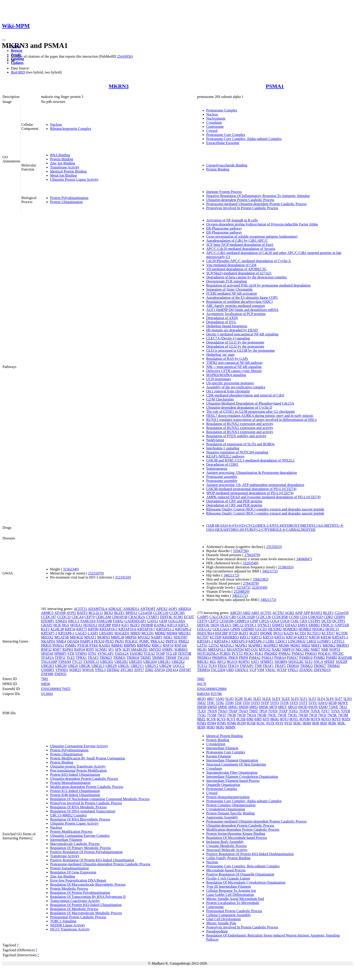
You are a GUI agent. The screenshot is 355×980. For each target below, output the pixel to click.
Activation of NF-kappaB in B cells (232, 220)
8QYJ (284, 719)
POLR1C (132, 641)
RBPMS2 (144, 645)
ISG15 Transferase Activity (70, 929)
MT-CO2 (251, 649)
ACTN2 (278, 613)
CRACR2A (137, 617)
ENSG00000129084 (212, 689)
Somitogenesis (217, 469)
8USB (251, 723)
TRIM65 (158, 658)
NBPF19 (288, 649)
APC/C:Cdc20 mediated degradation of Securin (241, 249)
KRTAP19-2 (108, 629)
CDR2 (328, 617)
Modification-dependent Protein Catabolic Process (87, 787)
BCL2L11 (96, 613)
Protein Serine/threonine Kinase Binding (236, 834)
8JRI (250, 719)
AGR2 (289, 613)
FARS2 (118, 621)
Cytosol (212, 131)
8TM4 (212, 723)
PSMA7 (293, 658)
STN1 (92, 654)
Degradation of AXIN (222, 318)
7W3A (251, 715)
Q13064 (47, 694)
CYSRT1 (152, 617)
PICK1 (249, 654)
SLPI (126, 649)
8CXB (241, 719)
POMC (144, 641)
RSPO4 (79, 649)
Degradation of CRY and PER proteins (234, 501)
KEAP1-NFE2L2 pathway (225, 456)
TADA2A (122, 654)
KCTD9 (216, 637)
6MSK (264, 707)
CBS (233, 617)
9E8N (201, 727)
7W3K (332, 715)
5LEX (266, 699)
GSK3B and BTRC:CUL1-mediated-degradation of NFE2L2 (250, 460)
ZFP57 (139, 670)
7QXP (283, 711)
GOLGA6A (177, 621)
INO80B (147, 625)
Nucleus (56, 125)
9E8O (211, 727)
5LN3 (347, 699)
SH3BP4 (281, 662)
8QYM (305, 719)
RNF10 (168, 645)
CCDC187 (49, 617)
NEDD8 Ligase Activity (68, 925)
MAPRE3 (271, 645)
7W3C (272, 715)
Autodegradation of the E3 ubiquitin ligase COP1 (242, 298)
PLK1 (259, 654)
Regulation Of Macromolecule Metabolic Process (86, 913)
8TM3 (202, 723)
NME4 (61, 641)
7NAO (223, 711)
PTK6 (94, 645)
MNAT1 (90, 637)
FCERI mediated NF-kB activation (232, 293)
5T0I (238, 703)
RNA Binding (60, 155)
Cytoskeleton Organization (226, 809)
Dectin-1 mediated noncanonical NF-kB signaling (242, 334)
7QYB (345, 711)
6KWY (343, 703)
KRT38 (314, 637)
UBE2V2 (152, 666)
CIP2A (264, 621)
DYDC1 (251, 625)
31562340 (70, 569)
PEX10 (99, 641)
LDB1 (270, 641)
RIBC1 (157, 645)
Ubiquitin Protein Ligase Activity (74, 179)
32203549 (250, 563)
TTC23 (77, 662)
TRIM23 (106, 658)
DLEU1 (226, 625)
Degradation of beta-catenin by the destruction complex (247, 277)
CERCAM (103, 617)
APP (307, 613)
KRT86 (93, 629)
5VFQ (274, 703)
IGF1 (125, 625)
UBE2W (165, 666)
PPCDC (338, 654)
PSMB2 (319, 658)
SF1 (111, 649)
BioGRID (18, 72)
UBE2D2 (121, 662)
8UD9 (241, 723)
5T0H (229, 703)
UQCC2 (178, 666)
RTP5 (90, 649)
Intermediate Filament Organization (232, 760)
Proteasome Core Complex (226, 135)
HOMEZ (305, 629)
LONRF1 (324, 641)
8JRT (258, 719)
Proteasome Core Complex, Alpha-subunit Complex (244, 139)
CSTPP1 (314, 621)
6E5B (333, 703)
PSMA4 (280, 658)
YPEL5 (293, 670)
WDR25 (75, 670)
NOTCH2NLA (208, 654)
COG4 (275, 621)
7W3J (322, 715)
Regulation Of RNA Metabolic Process (78, 807)
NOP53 (335, 649)
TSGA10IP (49, 662)
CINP (254, 621)
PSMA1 (275, 86)
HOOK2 (318, 629)
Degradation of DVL (221, 322)
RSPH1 (68, 649)
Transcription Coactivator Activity (75, 901)
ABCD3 (236, 613)
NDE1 (168, 637)
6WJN (313, 707)
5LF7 (339, 699)
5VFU (313, 703)
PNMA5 (311, 654)
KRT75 (82, 629)
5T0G (220, 703)
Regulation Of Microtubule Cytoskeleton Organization (246, 882)
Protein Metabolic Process (69, 889)
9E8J (324, 723)
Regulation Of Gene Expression (73, 872)
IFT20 (233, 633)
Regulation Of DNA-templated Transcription (83, 811)
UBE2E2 (178, 662)
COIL (295, 621)
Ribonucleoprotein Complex (71, 129)
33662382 (260, 579)
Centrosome (215, 127)
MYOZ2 (144, 637)
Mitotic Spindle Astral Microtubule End (235, 899)
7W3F (282, 715)
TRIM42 (333, 666)
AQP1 (173, 609)
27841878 (252, 555)
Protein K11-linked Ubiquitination (75, 791)
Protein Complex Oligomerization (231, 805)
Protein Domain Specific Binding (230, 813)
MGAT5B (62, 637)
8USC (261, 723)
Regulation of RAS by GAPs (227, 359)
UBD (230, 670)
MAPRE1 (255, 645)
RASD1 (105, 645)
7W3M (343, 715)
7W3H (303, 715)
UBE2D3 (136, 662)
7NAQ (243, 711)
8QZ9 (346, 719)
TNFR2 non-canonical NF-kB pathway (235, 363)
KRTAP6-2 (183, 629)
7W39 (241, 715)
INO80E (266, 633)
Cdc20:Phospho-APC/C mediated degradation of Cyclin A (249, 261)
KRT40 (326, 637)
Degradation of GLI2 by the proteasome (235, 346)
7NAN (212, 711)
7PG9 (263, 711)
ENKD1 (61, 621)
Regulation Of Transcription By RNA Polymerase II (88, 897)
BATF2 (82, 613)
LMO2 (312, 641)
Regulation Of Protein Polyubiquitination (80, 893)
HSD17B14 (206, 633)
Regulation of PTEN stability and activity (236, 436)
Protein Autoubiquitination (69, 868)
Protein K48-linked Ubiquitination (75, 795)
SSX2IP (342, 662)
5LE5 (257, 699)
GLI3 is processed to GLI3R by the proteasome (241, 350)
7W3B (262, 715)
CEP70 (90, 617)
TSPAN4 (64, 662)
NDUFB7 (180, 637)
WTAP (282, 670)
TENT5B (185, 654)
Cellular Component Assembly (229, 915)
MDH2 (295, 645)
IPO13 (278, 633)
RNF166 (181, 645)
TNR (258, 666)
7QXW (304, 711)
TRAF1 (268, 666)
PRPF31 (172, 641)
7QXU (293, 711)
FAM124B (104, 621)
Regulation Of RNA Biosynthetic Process (80, 819)
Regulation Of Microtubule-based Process (237, 838)
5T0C (211, 703)
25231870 (95, 573)
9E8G (297, 723)
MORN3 (103, 637)
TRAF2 (93, 658)
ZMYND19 (322, 670)
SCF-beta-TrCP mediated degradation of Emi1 (240, 245)
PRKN (233, 658)
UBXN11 (242, 670)
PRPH (243, 658)
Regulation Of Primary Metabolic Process (80, 848)
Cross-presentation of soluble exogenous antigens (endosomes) (252, 236)
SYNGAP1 (106, 654)
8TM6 (232, 723)
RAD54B (345, 658)
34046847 (304, 559)
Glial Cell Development (224, 919)
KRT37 (303, 637)
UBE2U (124, 666)
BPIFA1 (132, 613)
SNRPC (168, 649)
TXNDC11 (91, 662)
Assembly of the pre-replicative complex (236, 387)
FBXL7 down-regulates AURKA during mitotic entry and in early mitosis (260, 416)
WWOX (88, 670)
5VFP (265, 703)
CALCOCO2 (219, 617)
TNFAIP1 (247, 666)
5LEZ (286, 699)
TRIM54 (204, 670)
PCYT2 (237, 654)
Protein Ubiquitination (66, 202)
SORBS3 (181, 649)
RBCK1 (203, 662)
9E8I (315, 723)
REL (213, 662)
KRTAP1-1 (340, 637)
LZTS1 (202, 645)
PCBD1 (225, 654)
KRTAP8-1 (66, 633)
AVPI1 (71, 613)
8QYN (315, 719)
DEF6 (215, 625)
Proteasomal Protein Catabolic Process (78, 917)
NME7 (315, 649)
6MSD (212, 707)
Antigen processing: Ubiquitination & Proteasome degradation (252, 473)
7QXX (315, 711)
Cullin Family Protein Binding (228, 858)
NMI (325, 649)
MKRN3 (119, 86)
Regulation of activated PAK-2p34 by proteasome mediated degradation (258, 285)
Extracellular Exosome (223, 143)
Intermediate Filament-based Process (233, 781)
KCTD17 (328, 633)
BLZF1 (119, 613)
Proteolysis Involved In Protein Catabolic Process (242, 208)
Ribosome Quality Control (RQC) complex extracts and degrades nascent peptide (265, 509)
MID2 (306, 645)
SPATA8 (47, 654)
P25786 (216, 694)
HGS (66, 625)
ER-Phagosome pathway (224, 228)
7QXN (273, 711)
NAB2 (276, 649)
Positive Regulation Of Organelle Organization (240, 874)
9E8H (307, 723)
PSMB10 (306, 658)
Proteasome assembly (222, 477)
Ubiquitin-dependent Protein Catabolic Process (240, 200)
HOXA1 (76, 625)
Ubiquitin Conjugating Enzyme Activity (79, 746)
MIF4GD (77, 637)
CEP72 (213, 621)
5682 (201, 679)
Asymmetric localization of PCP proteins (236, 314)
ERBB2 (314, 625)
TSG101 (183, 658)
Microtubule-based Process (226, 870)
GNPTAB (342, 625)
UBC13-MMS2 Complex (68, 815)
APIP (299, 613)
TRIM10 (293, 666)
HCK (57, 625)
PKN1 (120, 641)
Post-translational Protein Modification (78, 770)
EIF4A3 (291, 625)
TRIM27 (320, 666)
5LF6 (330, 699)
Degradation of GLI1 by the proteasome (235, 342)
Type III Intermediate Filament (229, 886)
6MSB (202, 707)
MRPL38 (118, 637)
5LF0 (295, 699)
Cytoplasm (214, 122)
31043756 (240, 551)
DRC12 (238, 625)
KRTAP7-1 (49, 633)
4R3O (201, 699)
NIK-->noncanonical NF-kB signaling (234, 367)
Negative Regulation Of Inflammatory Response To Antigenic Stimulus (258, 196)
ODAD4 (73, 641)
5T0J (246, 703)
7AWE (333, 707)
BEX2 (109, 613)
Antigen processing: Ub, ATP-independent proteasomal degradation (255, 485)
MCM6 (284, 645)
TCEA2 (149, 654)
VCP (253, 670)
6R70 (273, 707)
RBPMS (130, 645)
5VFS (294, 703)
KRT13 (245, 637)
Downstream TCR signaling (227, 281)
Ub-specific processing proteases (230, 383)
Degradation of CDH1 (222, 464)
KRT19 (268, 637)
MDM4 (172, 633)
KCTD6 (342, 633)
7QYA (335, 711)
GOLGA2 (204, 629)
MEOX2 (47, 637)
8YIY (279, 723)
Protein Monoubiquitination (70, 783)
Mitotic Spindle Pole (221, 923)
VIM (261, 670)
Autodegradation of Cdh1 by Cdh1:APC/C (237, 241)
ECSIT (189, 617)
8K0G (275, 719)
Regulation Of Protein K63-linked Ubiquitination (86, 905)
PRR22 (184, 641)
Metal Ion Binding (63, 175)
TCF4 (212, 666)
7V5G (202, 715)
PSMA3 (267, 658)
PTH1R (83, 645)
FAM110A (88, 621)
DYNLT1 (264, 625)
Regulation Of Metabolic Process (74, 909)
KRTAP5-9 (240, 641)
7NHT (253, 711)
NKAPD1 (48, 641)
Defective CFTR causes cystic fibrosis (234, 371)
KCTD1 (300, 633)
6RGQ (293, 707)
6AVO (323, 703)
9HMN (230, 727)
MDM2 (160, 633)
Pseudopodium (217, 931)
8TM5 (222, 723)
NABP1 (157, 637)
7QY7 (325, 711)
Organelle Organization (223, 785)
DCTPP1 (339, 621)
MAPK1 (241, 645)
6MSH (244, 707)
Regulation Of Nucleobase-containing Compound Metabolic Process (100, 799)
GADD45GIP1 (135, 621)
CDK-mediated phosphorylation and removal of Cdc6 (245, 395)
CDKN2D (315, 617)
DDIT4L (166, 617)
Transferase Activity (65, 167)
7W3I (313, 715)
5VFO (255, 703)
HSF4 (116, 625)
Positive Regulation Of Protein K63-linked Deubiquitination (250, 854)
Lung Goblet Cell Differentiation (230, 895)
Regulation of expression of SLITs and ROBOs (240, 444)
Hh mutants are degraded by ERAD (232, 330)
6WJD (303, 707)
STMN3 (81, 654)
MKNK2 (329, 645)
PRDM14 (204, 658)
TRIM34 (133, 658)
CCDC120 (161, 613)
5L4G (248, 699)
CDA (303, 617)
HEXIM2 (275, 629)
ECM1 (178, 617)
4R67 (211, 699)
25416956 (124, 56)
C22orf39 (342, 613)
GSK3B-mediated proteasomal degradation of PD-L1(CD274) (251, 489)
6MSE (223, 707)
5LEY (276, 699)
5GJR (239, 699)
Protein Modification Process (71, 832)
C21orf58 (145, 613)
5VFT (303, 703)
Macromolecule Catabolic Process (75, 844)
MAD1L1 (227, 645)
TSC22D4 (218, 670)
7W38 (231, 715)
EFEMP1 (48, 621)
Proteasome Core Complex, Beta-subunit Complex (243, 866)
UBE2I (73, 666)
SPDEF (329, 662)
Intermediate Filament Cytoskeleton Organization (242, 777)
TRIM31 (120, 658)
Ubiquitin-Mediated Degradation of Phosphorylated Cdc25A (250, 403)
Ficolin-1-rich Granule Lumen (228, 878)
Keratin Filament (219, 756)
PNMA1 (285, 654)
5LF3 (312, 699)
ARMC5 (47, 613)
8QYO (326, 719)
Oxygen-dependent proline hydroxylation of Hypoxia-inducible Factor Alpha (262, 224)
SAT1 (255, 662)
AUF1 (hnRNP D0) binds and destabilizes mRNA (242, 310)
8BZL (201, 719)
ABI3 (255, 613)
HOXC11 (332, 629)
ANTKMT (148, 609)
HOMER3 (290, 629)
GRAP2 (47, 625)
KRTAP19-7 (146, 629)
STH (71, 654)
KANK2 (160, 625)
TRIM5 (146, 658)
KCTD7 (203, 637)
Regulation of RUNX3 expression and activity (240, 432)
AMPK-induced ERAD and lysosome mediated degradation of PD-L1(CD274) (263, 497)
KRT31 (280, 637)
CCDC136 (263, 617)
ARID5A (185, 609)
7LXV (202, 711)
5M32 (201, 703)
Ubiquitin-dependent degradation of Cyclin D (239, 407)
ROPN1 (244, 662)
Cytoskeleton (216, 744)
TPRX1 (81, 658)
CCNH (294, 617)
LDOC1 (281, 641)
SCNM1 (101, 649)
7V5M (212, 715)
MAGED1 (122, 633)
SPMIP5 (60, 654)
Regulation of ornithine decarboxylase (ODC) (239, 302)
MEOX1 (184, 633)
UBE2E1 (164, 662)
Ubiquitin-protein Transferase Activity (78, 766)
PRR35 (46, 645)
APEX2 (162, 609)
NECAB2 (302, 649)
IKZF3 (135, 625)
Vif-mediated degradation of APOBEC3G (236, 269)
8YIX (270, 723)
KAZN (289, 633)
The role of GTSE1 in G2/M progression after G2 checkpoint (251, 412)
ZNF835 (60, 674)
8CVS (221, 719)
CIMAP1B (120, 617)
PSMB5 (332, 658)
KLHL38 (57, 629)
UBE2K (85, 666)
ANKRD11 (131, 609)
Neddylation (215, 440)
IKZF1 (244, 633)
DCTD (326, 621)
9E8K (332, 723)
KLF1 (45, 629)
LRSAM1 (106, 633)
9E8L (341, 723)
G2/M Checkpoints (220, 399)
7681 (45, 679)
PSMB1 (71, 645)
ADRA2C (115, 609)
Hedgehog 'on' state (220, 355)
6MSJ (253, 707)
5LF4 (321, 699)
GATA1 (153, 621)
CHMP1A (242, 621)
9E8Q (220, 727)
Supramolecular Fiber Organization (232, 772)
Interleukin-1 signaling (223, 448)
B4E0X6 (204, 694)
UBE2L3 (98, 666)
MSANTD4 (235, 649)
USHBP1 (48, 670)
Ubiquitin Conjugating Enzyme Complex (80, 836)
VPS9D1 (62, 670)
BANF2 (316, 613)
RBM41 (117, 645)
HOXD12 (90, 625)
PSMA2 (255, 658)
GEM (163, 621)
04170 (202, 684)
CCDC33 (64, 617)
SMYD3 (155, 649)
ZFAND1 (306, 670)
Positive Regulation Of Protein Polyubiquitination (86, 852)
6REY (282, 707)
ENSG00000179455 (56, 689)
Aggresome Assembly (222, 817)
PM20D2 (271, 654)
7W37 (222, 715)
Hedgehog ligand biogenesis (227, 326)
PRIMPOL (220, 658)
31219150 (122, 577)
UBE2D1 (107, 662)
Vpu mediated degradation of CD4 (231, 265)
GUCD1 (261, 629)
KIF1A (172, 625)
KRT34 (70, 629)
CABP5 (203, 617)
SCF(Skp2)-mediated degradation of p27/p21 (239, 273)
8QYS (336, 719)
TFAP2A (47, 658)
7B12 (343, 707)
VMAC (271, 670)
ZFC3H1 (127, 670)
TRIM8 (171, 658)
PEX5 (110, 641)
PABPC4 (87, 641)
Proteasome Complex (222, 110)
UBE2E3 (48, 666)
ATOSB (60, 613)
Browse (17, 51)
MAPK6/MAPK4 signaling (226, 375)
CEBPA (339, 617)
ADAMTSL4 (97, 609)
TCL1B (171, 654)
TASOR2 (136, 654)
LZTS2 (214, 645)
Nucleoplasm (216, 118)
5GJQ (229, 699)
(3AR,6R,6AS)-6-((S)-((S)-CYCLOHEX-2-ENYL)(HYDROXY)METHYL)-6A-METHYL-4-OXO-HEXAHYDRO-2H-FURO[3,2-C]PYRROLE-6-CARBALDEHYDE (275, 528)
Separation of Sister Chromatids (229, 289)
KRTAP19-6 (127, 629)
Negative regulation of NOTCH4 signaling (237, 452)
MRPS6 (131, 637)
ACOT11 (80, 609)
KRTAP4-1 (222, 641)
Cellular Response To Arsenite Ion (231, 891)
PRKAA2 (158, 641)
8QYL (294, 719)
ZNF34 (160, 670)
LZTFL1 (338, 641)
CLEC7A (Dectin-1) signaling (228, 338)
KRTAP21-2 (165, 629)
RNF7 (57, 649)
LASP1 (93, 633)
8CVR (211, 719)
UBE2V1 (137, 666)
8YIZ (288, 723)
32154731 (244, 587)
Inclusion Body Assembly (225, 842)
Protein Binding (62, 159)
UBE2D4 (150, 662)
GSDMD (248, 629)
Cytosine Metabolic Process (227, 846)
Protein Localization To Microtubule (233, 903)
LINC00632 (297, 641)
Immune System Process (224, 192)
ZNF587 (185, 670)
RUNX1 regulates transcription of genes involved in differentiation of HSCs (261, 420)
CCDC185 (177, 613)
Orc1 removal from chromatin (228, 391)
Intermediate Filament (66, 840)
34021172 (269, 571)
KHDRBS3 (231, 637)
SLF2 (309, 662)
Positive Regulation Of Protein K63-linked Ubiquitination (92, 860)
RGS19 (232, 662)
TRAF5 (280, 666)
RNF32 (46, 649)
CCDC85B (280, 617)
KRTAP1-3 (205, 641)
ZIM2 (149, 670)
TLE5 (71, 658)
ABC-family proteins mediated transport (236, 306)
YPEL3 (100, 670)
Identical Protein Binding (68, 171)
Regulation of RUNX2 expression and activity (240, 424)
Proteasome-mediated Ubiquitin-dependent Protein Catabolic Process (256, 204)
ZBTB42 (113, 670)
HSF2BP (105, 625)
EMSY (303, 625)
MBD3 (135, 633)
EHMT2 (278, 625)
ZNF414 (172, 670)
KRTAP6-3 (257, 641)
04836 (46, 684)
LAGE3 (81, 633)
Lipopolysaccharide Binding (227, 165)
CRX (303, 621)
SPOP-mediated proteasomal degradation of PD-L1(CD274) (250, 493)
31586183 (285, 567)
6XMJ (323, 707)
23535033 (273, 547)
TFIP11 (60, 658)
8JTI (266, 719)
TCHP (160, 654)
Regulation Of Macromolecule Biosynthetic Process (88, 884)
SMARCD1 (139, 649)
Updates (17, 63)
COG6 (285, 621)
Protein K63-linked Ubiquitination (75, 775)
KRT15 (257, 637)
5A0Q (220, 699)
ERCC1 (74, 621)
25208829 (241, 592)
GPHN (235, 629)
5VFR (284, 703)
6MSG (233, 707)
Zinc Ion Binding (62, 163)
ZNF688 (47, 674)
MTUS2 (265, 649)
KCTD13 (314, 633)
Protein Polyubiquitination (69, 198)
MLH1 (202, 649)
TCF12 (202, 666)
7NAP (233, 711)
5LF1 (303, 699)
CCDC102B (246, 617)
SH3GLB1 (296, 662)
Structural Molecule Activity (227, 850)
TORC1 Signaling (63, 921)
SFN (118, 649)
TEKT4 (233, 666)
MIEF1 (316, 645)
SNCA (318, 662)
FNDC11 (327, 625)
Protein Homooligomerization (228, 797)
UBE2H (61, 666)
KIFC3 (183, 625)
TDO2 (222, 666)
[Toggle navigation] (4, 40)
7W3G (292, 715)
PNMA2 (298, 654)
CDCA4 (77, 617)
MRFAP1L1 (217, 649)
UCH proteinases (219, 379)
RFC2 (222, 662)
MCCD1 (148, 633)
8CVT (231, 719)
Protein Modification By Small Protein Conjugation (88, 758)
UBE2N (111, 666)
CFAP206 (227, 621)
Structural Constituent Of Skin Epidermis (236, 764)
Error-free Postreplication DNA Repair (78, 880)
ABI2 (247, 613)
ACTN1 (266, 613)
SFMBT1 (267, 662)
